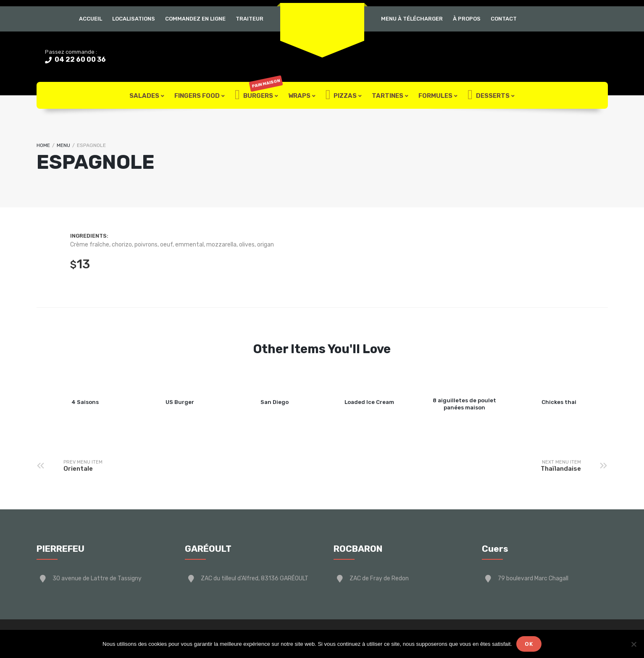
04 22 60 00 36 (80, 59)
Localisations (134, 19)
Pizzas (341, 95)
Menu (63, 145)
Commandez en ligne (195, 19)
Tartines (388, 96)
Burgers (259, 95)
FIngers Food (197, 96)
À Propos (467, 19)
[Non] (633, 644)
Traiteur (250, 19)
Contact (504, 19)
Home (43, 145)
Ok (529, 644)
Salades (144, 96)
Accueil (91, 19)
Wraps (299, 96)
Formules (435, 96)
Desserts (489, 95)
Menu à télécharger (412, 19)
